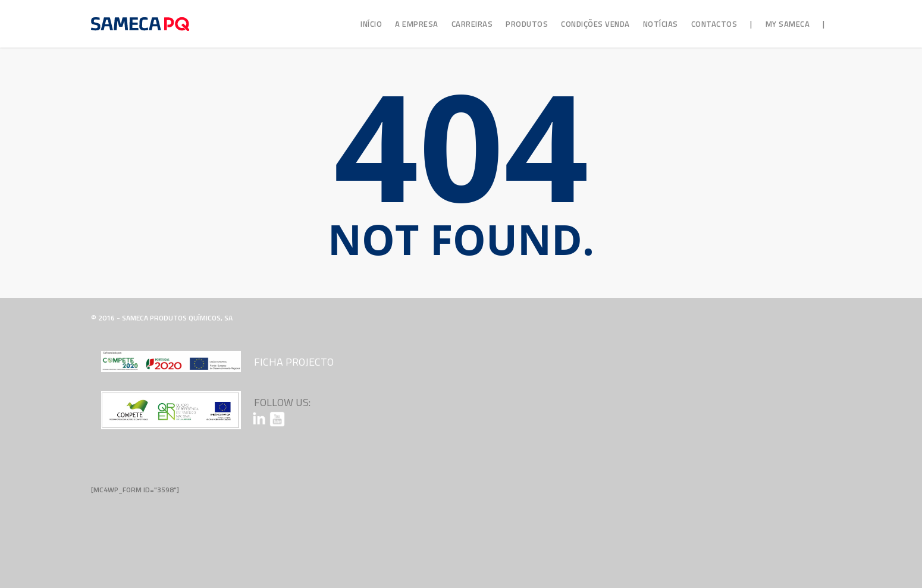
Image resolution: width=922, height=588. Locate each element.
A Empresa (417, 24)
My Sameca (788, 24)
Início (371, 24)
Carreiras (472, 24)
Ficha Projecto (294, 362)
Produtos (527, 24)
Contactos (714, 24)
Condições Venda (595, 24)
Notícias (661, 24)
